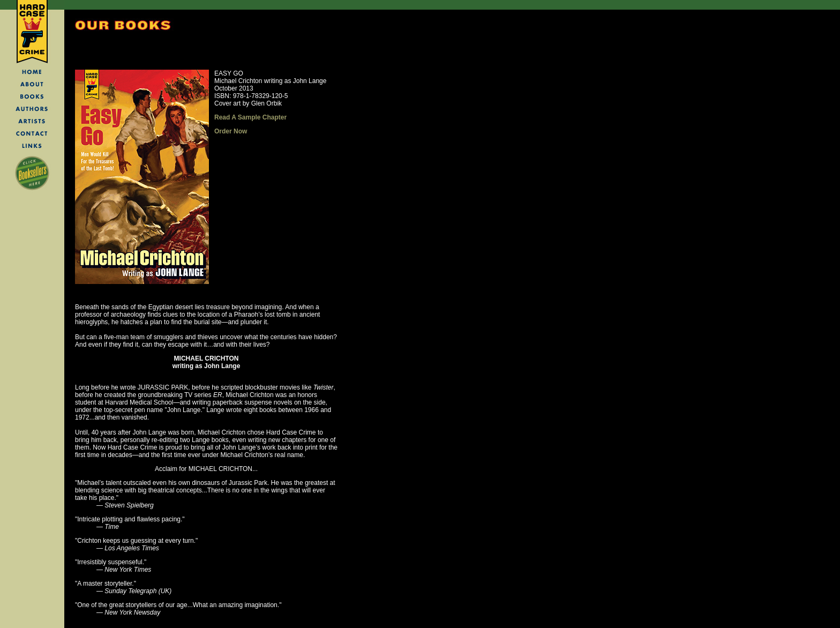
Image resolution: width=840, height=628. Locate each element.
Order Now (231, 131)
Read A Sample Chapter (250, 117)
